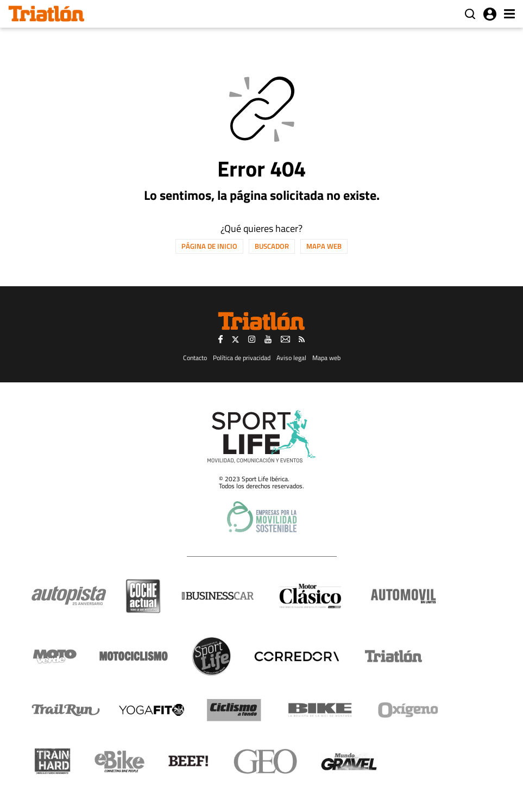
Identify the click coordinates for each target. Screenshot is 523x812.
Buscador (272, 246)
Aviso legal (291, 358)
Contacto (195, 358)
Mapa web (324, 246)
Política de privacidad (242, 358)
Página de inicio (209, 246)
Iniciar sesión (490, 14)
